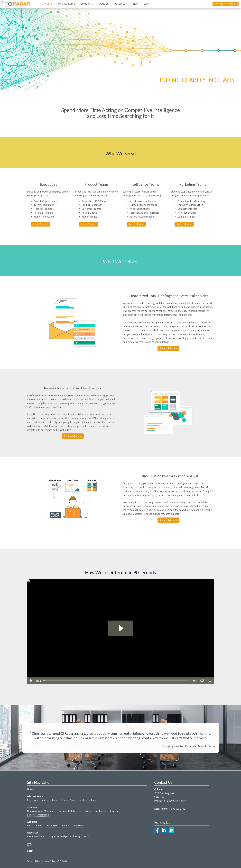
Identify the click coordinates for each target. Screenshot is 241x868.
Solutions (86, 4)
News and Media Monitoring (41, 811)
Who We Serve (66, 4)
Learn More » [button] (40, 224)
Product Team (68, 800)
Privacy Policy (49, 861)
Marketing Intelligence (96, 811)
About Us (103, 4)
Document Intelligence (70, 811)
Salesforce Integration (38, 815)
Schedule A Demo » (226, 4)
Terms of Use (34, 861)
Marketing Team (50, 800)
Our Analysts (52, 826)
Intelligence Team (88, 800)
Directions (79, 826)
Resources (120, 4)
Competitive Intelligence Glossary (64, 836)
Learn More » (168, 348)
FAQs (87, 836)
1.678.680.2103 (177, 809)
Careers (66, 826)
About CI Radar (34, 826)
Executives (32, 800)
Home (48, 4)
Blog (135, 4)
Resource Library (35, 836)
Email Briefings (117, 811)
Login (147, 4)
